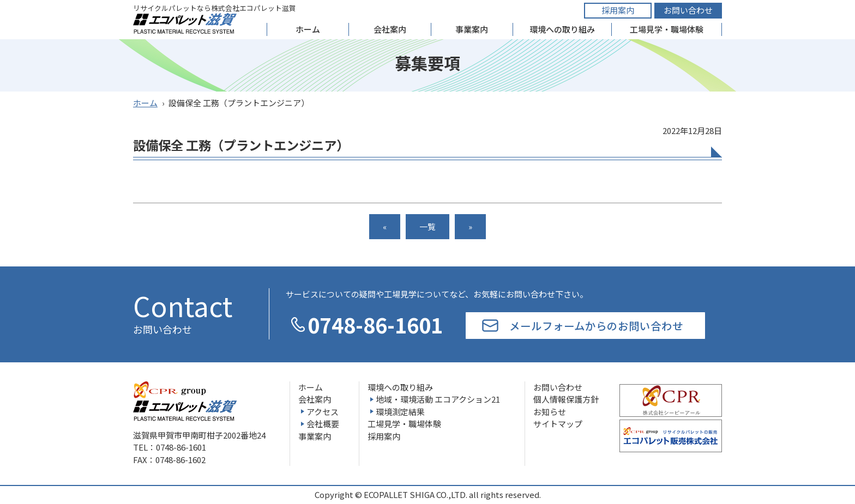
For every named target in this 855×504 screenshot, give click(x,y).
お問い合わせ (688, 10)
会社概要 (323, 424)
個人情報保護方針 (566, 399)
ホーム (308, 29)
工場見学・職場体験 (667, 29)
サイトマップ (558, 424)
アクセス (323, 412)
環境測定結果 (400, 412)
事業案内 (472, 29)
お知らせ (550, 412)
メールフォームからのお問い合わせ (596, 326)
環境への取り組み (562, 29)
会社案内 (390, 29)
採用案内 (618, 10)
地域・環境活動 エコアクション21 (438, 399)
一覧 (427, 226)
